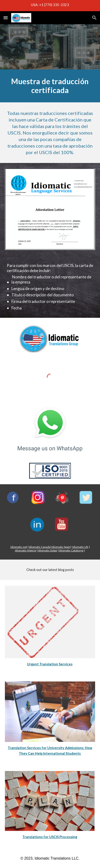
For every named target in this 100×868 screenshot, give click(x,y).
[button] (6, 18)
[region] (50, 6)
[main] (50, 86)
